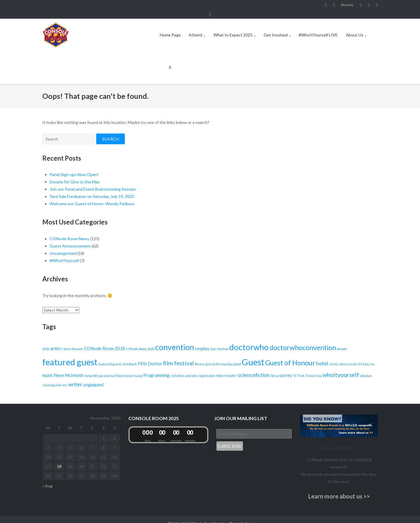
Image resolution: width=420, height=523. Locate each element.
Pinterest (369, 6)
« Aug (47, 478)
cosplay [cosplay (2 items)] (202, 341)
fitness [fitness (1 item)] (200, 356)
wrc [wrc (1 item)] (65, 377)
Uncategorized (63, 246)
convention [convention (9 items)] (175, 340)
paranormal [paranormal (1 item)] (107, 368)
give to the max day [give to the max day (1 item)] (219, 356)
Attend (195, 27)
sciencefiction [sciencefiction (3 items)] (254, 367)
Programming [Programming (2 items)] (156, 368)
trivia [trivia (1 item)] (318, 368)
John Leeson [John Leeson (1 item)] (348, 356)
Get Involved (276, 27)
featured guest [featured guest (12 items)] (70, 354)
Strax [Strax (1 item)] (274, 368)
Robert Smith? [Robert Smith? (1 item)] (227, 368)
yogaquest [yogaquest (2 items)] (93, 377)
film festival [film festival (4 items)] (178, 355)
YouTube (361, 6)
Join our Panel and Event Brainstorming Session (93, 181)
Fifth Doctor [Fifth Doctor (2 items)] (150, 356)
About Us (355, 27)
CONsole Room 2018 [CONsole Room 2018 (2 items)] (105, 341)
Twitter (377, 6)
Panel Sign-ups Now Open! (74, 167)
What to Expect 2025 (233, 27)
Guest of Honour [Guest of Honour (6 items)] (290, 355)
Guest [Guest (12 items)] (253, 354)
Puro (249, 516)
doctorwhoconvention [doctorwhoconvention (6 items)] (303, 340)
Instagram (334, 6)
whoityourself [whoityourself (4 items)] (341, 367)
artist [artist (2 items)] (55, 341)
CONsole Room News (69, 231)
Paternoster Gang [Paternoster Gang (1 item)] (129, 368)
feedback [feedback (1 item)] (130, 356)
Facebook (326, 6)
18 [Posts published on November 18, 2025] (59, 459)
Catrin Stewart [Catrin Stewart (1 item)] (72, 341)
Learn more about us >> (339, 488)
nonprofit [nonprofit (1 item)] (91, 368)
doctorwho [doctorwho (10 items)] (249, 339)
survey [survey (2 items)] (286, 368)
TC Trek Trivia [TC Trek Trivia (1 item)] (303, 368)
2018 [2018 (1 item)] (46, 341)
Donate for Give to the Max (75, 174)
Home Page (170, 27)
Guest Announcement (70, 238)
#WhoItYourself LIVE (318, 27)
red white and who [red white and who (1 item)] (184, 368)
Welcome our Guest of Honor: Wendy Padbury (92, 196)
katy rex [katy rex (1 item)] (369, 356)
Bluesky (347, 5)
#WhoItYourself (64, 253)
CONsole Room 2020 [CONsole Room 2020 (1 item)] (140, 341)
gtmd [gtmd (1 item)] (237, 356)
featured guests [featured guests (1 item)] (110, 356)
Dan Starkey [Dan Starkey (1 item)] (219, 341)
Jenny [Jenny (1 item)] (334, 356)
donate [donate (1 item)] (342, 341)
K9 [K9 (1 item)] (360, 356)
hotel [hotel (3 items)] (322, 356)
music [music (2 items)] (48, 368)
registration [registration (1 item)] (207, 368)
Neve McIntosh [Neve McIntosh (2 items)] (69, 368)
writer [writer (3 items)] (75, 377)
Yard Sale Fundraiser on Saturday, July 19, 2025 (92, 189)
